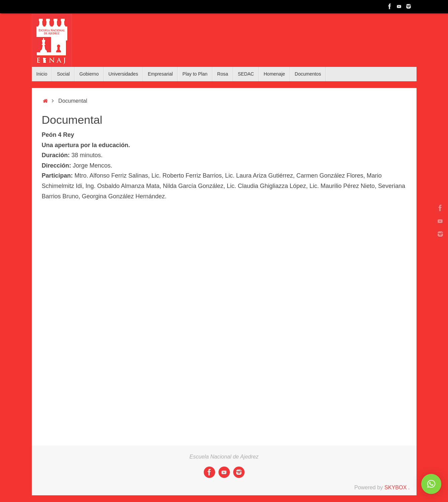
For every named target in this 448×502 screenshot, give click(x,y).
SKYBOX (396, 487)
